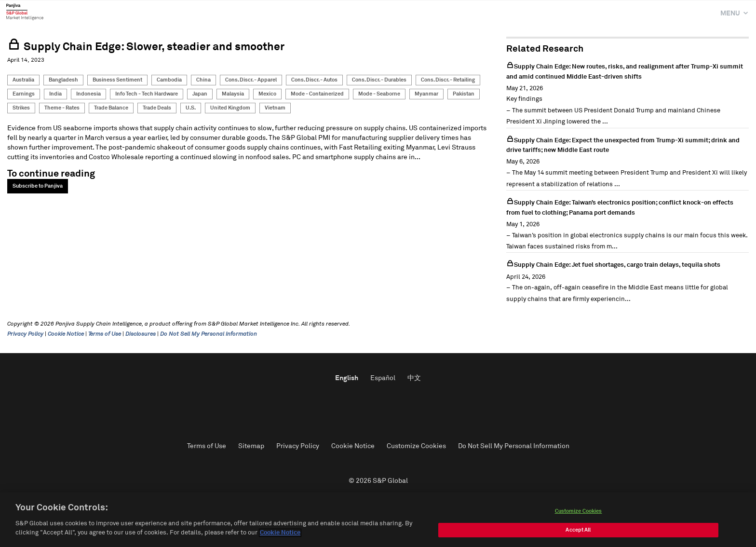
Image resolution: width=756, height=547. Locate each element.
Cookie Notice (66, 334)
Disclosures (141, 334)
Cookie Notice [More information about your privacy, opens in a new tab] (280, 533)
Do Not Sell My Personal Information (209, 334)
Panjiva (25, 12)
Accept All (578, 530)
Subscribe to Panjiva (38, 186)
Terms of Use (105, 334)
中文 (414, 378)
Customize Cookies (416, 446)
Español (383, 378)
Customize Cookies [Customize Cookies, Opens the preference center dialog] (579, 511)
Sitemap (251, 446)
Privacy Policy (25, 334)
